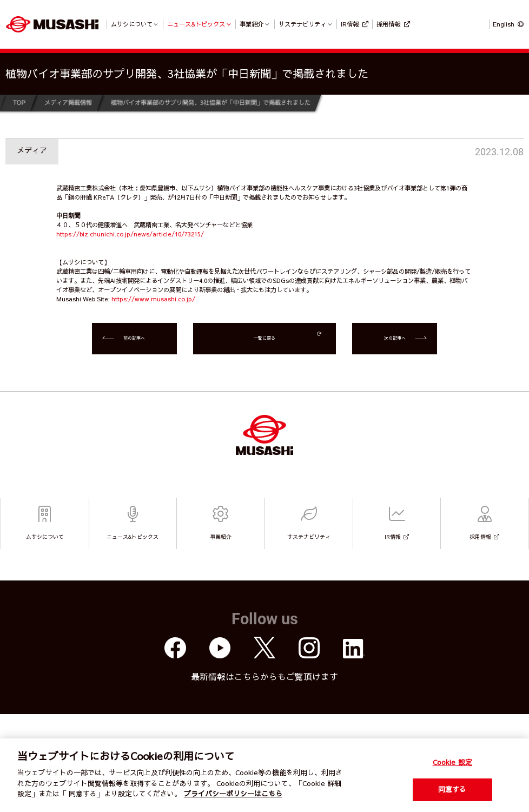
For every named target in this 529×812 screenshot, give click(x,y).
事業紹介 (252, 24)
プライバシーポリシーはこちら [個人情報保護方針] (233, 794)
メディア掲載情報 (68, 102)
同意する (452, 789)
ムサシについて (132, 24)
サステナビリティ (302, 24)
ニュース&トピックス (196, 24)
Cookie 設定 (452, 762)
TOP (19, 102)
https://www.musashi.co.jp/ (153, 299)
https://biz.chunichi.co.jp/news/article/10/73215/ (130, 234)
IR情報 (350, 24)
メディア (32, 150)
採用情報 (388, 24)
